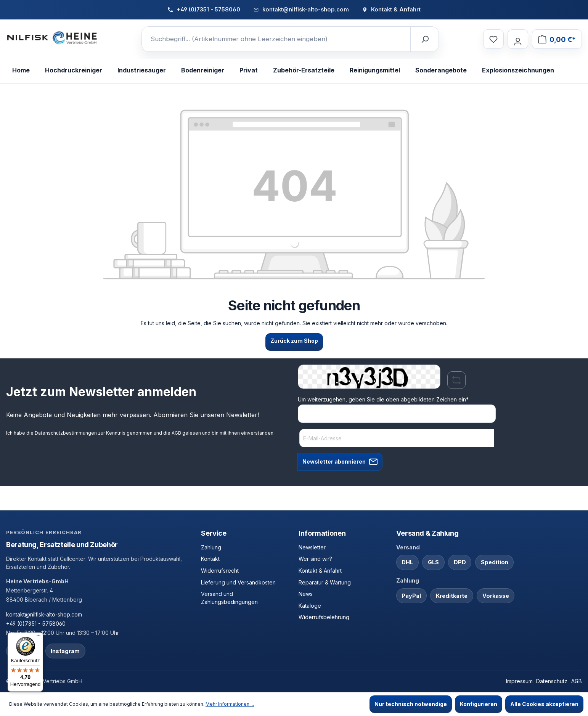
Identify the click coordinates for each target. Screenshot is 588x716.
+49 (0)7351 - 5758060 (36, 624)
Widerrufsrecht (220, 571)
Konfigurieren (479, 704)
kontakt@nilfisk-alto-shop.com (44, 614)
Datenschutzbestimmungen (66, 433)
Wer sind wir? (315, 559)
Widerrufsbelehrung (324, 617)
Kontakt (210, 559)
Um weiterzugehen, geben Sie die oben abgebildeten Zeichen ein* (383, 399)
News (306, 594)
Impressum (519, 681)
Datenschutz (552, 681)
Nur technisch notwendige (411, 704)
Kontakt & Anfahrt (320, 571)
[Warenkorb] (557, 39)
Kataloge (310, 606)
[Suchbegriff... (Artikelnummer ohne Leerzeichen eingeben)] (276, 39)
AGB (176, 433)
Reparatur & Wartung (325, 582)
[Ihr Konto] (518, 39)
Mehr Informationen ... (230, 704)
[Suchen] (424, 39)
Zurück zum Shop (294, 341)
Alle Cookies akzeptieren (544, 704)
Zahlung (211, 547)
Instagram (65, 651)
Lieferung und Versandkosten (238, 582)
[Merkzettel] (493, 39)
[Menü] (39, 637)
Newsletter (312, 547)
